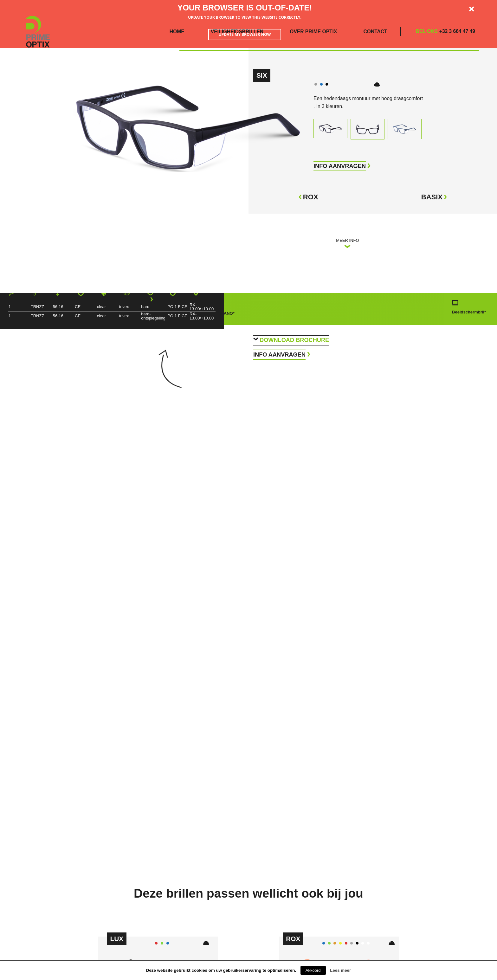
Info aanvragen (279, 355)
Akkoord (313, 970)
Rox (308, 197)
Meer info (347, 244)
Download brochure (294, 340)
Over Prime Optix (313, 32)
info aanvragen (340, 166)
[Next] (151, 299)
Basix (434, 197)
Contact (375, 32)
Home (177, 32)
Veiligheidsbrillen (237, 32)
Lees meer (340, 970)
